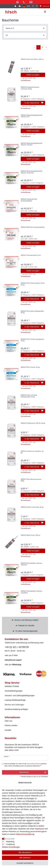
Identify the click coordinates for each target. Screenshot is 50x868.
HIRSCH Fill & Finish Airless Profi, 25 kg (33, 284)
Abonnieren (33, 772)
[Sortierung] (25, 28)
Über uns (9, 721)
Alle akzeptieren (25, 852)
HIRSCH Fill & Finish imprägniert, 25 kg (32, 340)
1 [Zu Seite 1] (39, 47)
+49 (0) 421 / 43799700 (17, 647)
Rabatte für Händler (26, 626)
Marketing (10, 842)
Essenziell (10, 839)
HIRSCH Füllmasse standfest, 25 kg (32, 452)
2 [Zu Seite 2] (42, 47)
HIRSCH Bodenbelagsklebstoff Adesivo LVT (31, 116)
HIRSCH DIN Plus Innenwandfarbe (33, 227)
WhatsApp (17, 665)
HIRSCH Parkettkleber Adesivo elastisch (31, 564)
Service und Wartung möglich (26, 620)
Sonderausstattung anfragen (16, 709)
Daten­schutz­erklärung (25, 834)
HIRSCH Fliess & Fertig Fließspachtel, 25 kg (29, 396)
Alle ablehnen (25, 858)
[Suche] (33, 6)
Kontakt (8, 730)
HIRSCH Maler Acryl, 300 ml (30, 535)
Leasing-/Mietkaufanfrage (15, 700)
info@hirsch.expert (13, 660)
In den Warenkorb (34, 103)
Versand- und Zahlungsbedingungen (20, 695)
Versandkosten (26, 80)
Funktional (10, 844)
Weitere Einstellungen (11, 847)
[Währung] (28, 6)
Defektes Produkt (12, 686)
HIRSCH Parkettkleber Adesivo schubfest (31, 592)
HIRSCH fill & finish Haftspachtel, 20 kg (32, 312)
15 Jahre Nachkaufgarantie (26, 631)
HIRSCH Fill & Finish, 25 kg (30, 367)
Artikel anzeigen (33, 75)
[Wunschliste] (37, 6)
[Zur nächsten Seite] (46, 47)
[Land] (24, 6)
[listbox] (11, 66)
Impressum (40, 829)
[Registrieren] (20, 6)
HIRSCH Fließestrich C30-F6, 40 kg (33, 423)
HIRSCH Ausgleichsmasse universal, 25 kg (30, 88)
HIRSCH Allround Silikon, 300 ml (32, 59)
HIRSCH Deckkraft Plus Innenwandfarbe (29, 200)
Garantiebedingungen (14, 691)
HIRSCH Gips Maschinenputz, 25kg (31, 480)
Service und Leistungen (14, 705)
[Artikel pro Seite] (25, 35)
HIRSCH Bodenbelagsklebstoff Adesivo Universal (31, 172)
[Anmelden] (16, 6)
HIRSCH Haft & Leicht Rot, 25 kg (32, 507)
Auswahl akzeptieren (25, 863)
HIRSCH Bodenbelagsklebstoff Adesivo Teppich (31, 144)
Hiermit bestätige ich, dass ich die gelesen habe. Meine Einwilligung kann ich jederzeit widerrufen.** (26, 765)
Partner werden (11, 725)
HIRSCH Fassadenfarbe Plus (31, 255)
